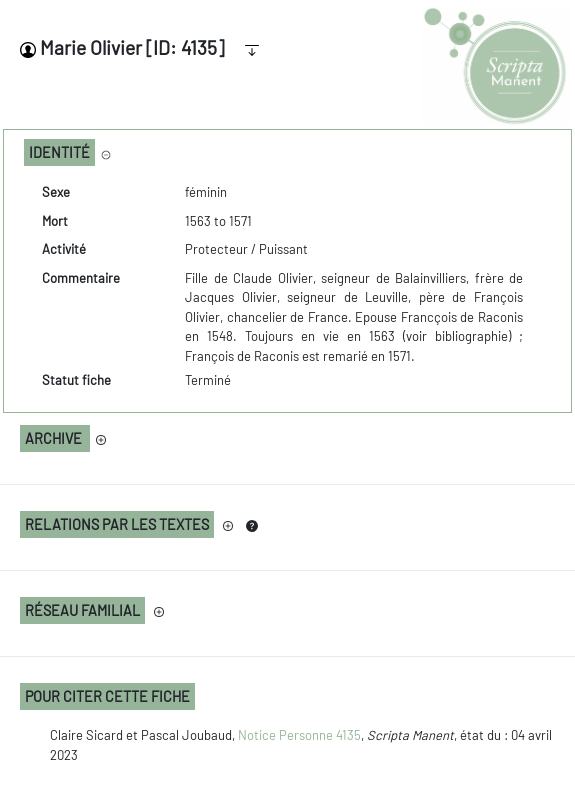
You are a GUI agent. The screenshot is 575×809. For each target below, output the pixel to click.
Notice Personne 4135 (299, 735)
